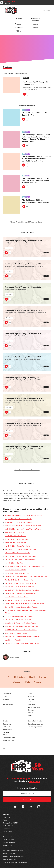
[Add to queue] (28, 94)
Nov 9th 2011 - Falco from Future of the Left (20, 600)
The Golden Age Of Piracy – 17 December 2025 (24, 447)
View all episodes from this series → (27, 470)
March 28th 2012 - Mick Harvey (16, 536)
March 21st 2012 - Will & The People (17, 539)
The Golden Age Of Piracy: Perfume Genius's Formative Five (35, 201)
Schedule (19, 18)
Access (5, 820)
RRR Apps (35, 781)
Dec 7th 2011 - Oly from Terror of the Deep (19, 587)
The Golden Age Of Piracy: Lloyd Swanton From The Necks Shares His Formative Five (36, 180)
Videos (19, 31)
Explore (31, 693)
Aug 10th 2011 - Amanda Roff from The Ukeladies (22, 637)
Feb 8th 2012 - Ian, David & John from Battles (20, 560)
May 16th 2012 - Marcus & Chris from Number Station (23, 515)
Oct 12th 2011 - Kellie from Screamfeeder (19, 616)
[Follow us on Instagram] (39, 807)
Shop (5, 749)
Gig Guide (6, 732)
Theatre (38, 682)
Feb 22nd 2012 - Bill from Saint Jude (17, 553)
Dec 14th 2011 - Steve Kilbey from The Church (20, 583)
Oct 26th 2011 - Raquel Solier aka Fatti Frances (21, 607)
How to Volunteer (9, 840)
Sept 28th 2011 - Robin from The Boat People (20, 623)
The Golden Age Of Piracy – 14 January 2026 (23, 357)
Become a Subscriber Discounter (14, 856)
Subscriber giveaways (35, 727)
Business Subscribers (10, 859)
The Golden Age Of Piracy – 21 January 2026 (23, 334)
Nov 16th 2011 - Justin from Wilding (17, 597)
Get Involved (7, 837)
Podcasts (31, 702)
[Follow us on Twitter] (15, 807)
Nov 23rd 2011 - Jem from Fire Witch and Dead (21, 593)
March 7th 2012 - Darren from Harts (17, 546)
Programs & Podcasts (35, 19)
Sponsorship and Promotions (13, 851)
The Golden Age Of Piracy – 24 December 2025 (24, 423)
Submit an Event (8, 740)
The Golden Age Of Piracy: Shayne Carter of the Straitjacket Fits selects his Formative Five (36, 159)
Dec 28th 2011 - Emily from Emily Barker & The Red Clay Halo (26, 577)
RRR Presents (7, 729)
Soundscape (19, 27)
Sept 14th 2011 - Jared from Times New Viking (21, 630)
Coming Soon (7, 724)
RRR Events (7, 727)
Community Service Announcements (15, 862)
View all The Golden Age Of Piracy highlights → (27, 222)
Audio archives (8, 705)
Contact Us (7, 817)
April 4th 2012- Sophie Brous (15, 532)
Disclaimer (6, 829)
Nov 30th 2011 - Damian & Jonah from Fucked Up (22, 590)
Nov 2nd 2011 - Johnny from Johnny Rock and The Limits (24, 604)
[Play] (24, 94)
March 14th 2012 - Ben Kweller (15, 543)
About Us (6, 814)
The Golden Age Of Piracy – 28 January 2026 (23, 310)
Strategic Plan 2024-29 (10, 823)
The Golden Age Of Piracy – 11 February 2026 (23, 264)
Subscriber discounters (35, 724)
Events (5, 721)
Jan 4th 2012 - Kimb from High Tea (17, 573)
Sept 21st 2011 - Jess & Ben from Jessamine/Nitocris (23, 626)
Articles (35, 27)
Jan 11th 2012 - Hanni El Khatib (15, 570)
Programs (31, 699)
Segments (6, 699)
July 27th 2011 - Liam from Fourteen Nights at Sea (22, 643)
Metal (28, 682)
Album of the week (34, 707)
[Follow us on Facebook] (23, 807)
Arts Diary (6, 735)
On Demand (7, 693)
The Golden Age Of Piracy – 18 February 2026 (23, 241)
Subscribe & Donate (35, 721)
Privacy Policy (8, 832)
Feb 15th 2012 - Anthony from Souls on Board (20, 556)
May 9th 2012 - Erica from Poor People (18, 519)
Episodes (6, 702)
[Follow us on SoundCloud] (31, 807)
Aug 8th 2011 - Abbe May (13, 640)
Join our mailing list (27, 788)
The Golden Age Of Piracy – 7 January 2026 (23, 378)
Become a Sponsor (9, 854)
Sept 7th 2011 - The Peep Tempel (16, 633)
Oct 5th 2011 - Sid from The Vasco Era (18, 620)
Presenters (19, 24)
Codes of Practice (9, 826)
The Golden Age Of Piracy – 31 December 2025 (24, 398)
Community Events (9, 738)
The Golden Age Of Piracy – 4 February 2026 (23, 287)
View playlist (9, 248)
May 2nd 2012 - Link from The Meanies (18, 522)
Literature (17, 682)
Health (32, 677)
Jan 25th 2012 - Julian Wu (14, 563)
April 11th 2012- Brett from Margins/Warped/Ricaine (23, 529)
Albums (35, 24)
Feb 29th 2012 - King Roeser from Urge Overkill (21, 549)
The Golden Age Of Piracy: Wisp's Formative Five (36, 114)
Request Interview (9, 843)
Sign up (27, 799)
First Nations (20, 677)
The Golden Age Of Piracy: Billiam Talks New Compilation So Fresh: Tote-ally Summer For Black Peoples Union (36, 138)
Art (9, 677)
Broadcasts (7, 67)
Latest (5, 696)
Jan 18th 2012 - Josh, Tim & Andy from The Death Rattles (24, 566)
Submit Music (7, 846)
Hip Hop (43, 677)
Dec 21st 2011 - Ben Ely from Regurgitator (19, 580)
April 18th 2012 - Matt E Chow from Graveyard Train (23, 526)
